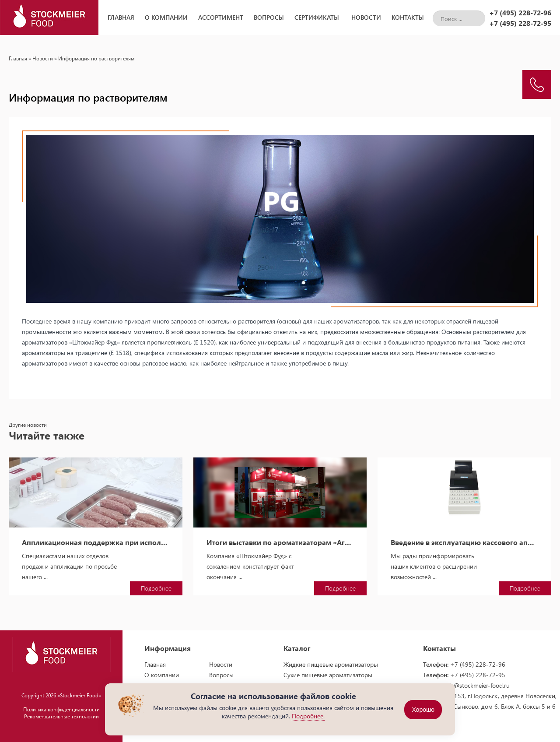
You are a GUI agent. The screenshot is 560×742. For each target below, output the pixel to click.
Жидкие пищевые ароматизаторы (331, 664)
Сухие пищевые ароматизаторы (328, 675)
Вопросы (269, 17)
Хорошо (423, 710)
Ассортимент (221, 17)
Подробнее (156, 588)
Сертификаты (317, 17)
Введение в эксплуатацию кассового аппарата (464, 542)
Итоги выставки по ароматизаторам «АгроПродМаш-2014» (280, 542)
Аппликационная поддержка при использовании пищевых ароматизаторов (96, 542)
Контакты (408, 17)
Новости (366, 17)
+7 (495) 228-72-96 (520, 12)
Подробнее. (308, 716)
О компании (166, 17)
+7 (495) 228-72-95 (520, 23)
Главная (121, 17)
